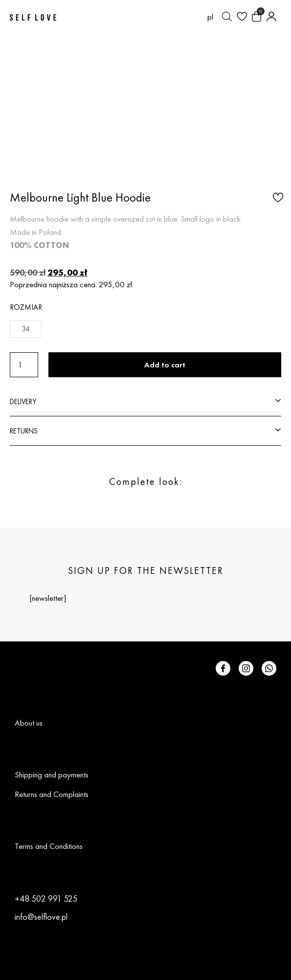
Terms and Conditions (49, 846)
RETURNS (24, 431)
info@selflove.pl (41, 917)
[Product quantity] (24, 365)
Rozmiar (26, 307)
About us (29, 723)
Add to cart (165, 365)
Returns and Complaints (52, 794)
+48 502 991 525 (46, 899)
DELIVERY (23, 401)
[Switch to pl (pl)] (210, 17)
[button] (277, 197)
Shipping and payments (52, 775)
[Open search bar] (227, 17)
